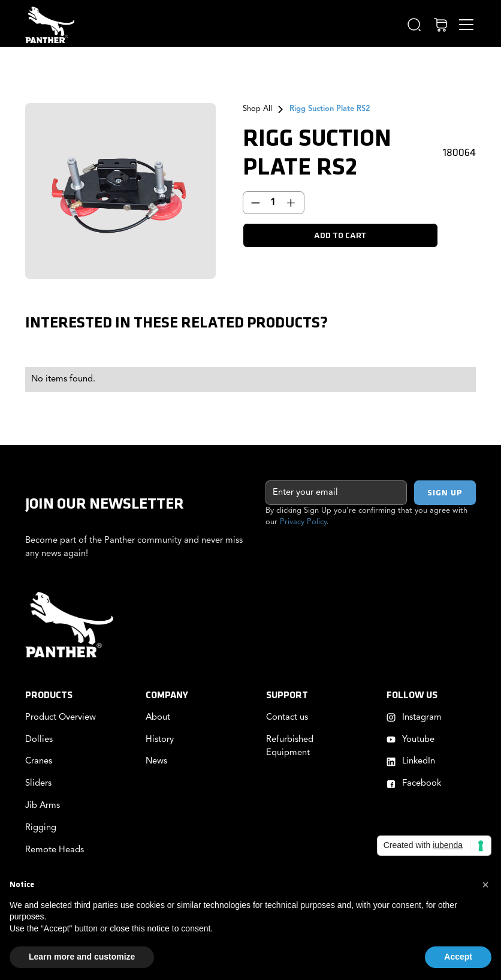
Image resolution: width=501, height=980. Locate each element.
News (156, 761)
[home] (50, 25)
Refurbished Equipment (290, 746)
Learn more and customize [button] (82, 957)
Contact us (287, 718)
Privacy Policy (303, 522)
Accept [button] (458, 957)
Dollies (39, 740)
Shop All (257, 109)
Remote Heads (55, 850)
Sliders (38, 784)
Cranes (39, 761)
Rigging (41, 828)
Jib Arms (43, 806)
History (160, 740)
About (158, 718)
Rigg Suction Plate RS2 (330, 109)
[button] (414, 25)
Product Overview (61, 718)
